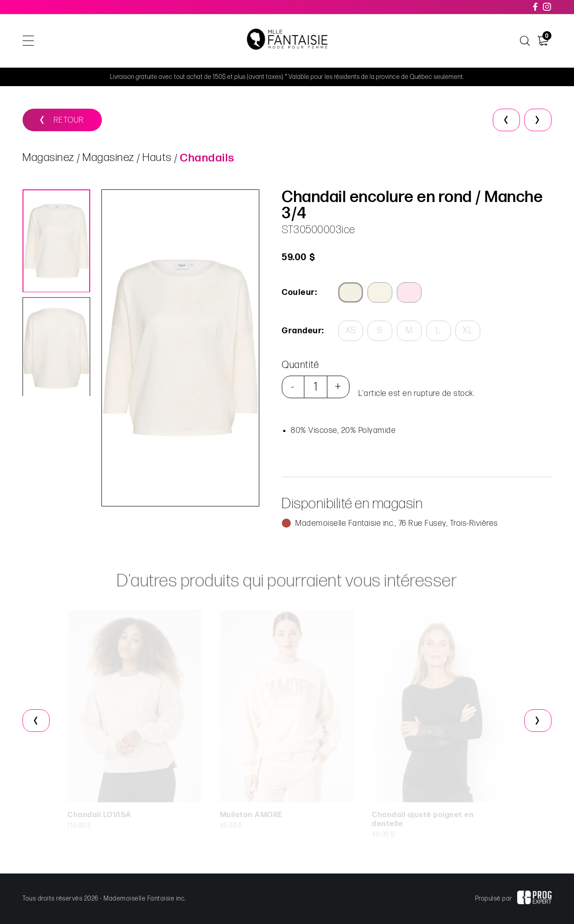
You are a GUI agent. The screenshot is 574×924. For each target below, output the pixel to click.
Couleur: (299, 292)
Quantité (300, 365)
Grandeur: (303, 331)
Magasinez (48, 158)
